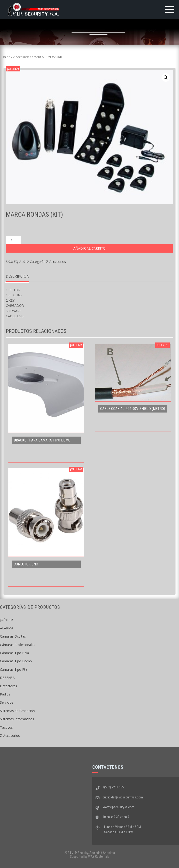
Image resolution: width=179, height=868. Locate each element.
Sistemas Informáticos (17, 719)
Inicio (7, 57)
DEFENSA (7, 678)
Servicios (7, 702)
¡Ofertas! (6, 620)
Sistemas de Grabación (17, 711)
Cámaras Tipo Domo (16, 661)
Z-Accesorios (22, 57)
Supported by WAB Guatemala (90, 857)
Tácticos (6, 727)
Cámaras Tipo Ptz (14, 669)
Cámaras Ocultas (13, 636)
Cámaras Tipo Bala (14, 653)
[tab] (18, 276)
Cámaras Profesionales (18, 645)
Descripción (18, 276)
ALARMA (7, 628)
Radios (5, 694)
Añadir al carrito (89, 248)
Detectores (9, 686)
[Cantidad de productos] (13, 240)
